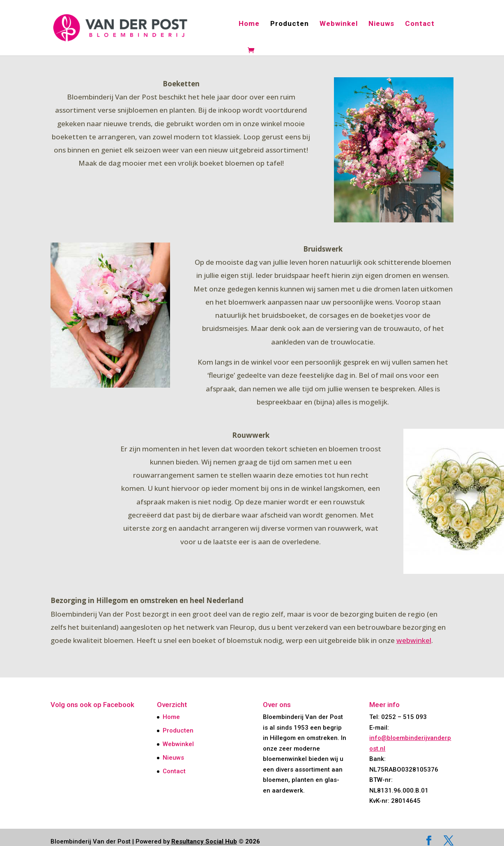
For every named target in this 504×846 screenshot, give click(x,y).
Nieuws (381, 24)
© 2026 (216, 841)
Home (249, 24)
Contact (420, 24)
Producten (290, 24)
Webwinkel (339, 24)
